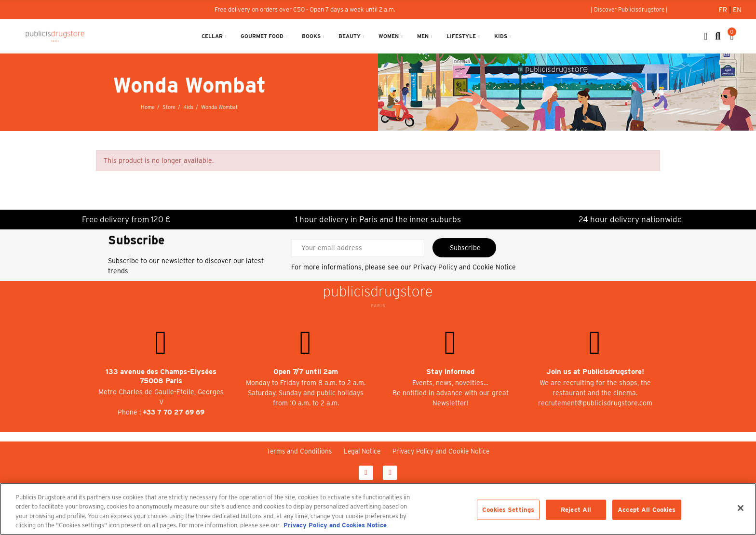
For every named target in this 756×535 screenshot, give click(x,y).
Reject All (576, 510)
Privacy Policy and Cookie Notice (465, 267)
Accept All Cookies (647, 510)
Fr (724, 10)
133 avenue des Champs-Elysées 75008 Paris (161, 376)
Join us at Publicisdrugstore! (595, 372)
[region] (378, 509)
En (737, 10)
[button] (629, 10)
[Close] (741, 508)
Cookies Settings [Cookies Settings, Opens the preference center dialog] (508, 510)
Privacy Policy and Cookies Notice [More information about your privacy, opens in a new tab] (335, 525)
